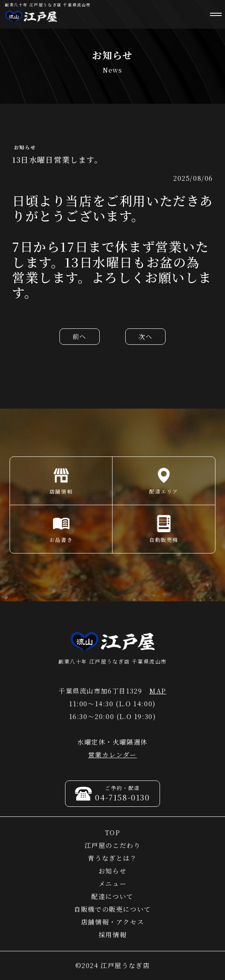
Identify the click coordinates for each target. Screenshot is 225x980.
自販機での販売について (112, 909)
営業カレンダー (112, 755)
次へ (145, 337)
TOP (113, 833)
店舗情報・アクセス (112, 922)
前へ (80, 337)
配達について (112, 896)
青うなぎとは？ (112, 858)
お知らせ (112, 871)
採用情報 (112, 935)
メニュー (112, 884)
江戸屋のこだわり (113, 845)
